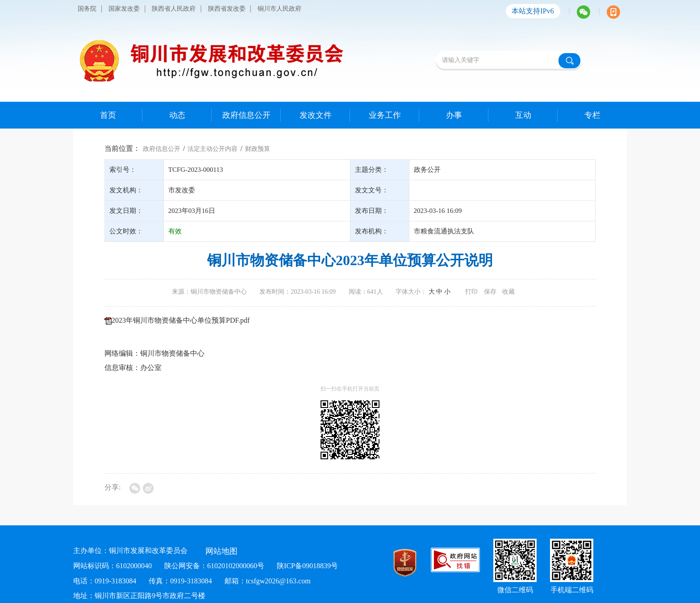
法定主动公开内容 (212, 149)
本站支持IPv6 (533, 11)
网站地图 (221, 551)
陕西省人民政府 (174, 9)
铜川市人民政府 (279, 9)
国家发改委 (124, 9)
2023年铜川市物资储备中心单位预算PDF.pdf (181, 320)
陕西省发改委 (227, 9)
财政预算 (258, 149)
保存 (490, 292)
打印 (471, 292)
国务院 (87, 9)
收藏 (508, 292)
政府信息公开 (162, 149)
